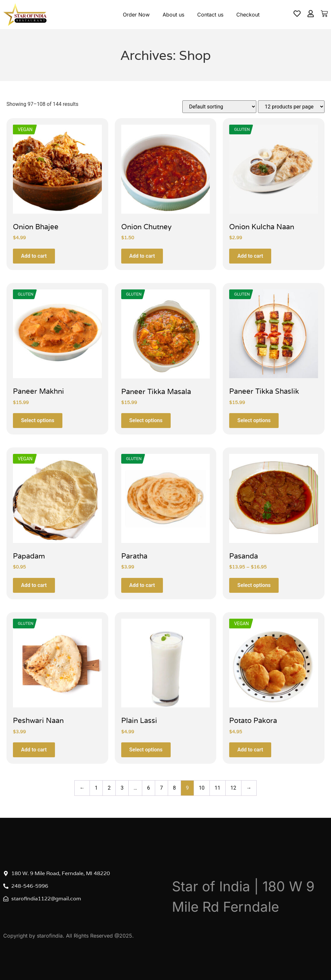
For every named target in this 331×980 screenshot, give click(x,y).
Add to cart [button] (34, 256)
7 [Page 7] (161, 788)
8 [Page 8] (174, 788)
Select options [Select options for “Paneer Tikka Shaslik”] (254, 420)
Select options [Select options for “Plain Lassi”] (146, 750)
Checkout (248, 15)
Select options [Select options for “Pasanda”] (254, 585)
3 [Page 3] (122, 788)
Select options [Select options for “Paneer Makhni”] (38, 420)
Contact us (210, 15)
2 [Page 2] (109, 788)
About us (173, 15)
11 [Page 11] (218, 788)
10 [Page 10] (202, 788)
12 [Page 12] (233, 788)
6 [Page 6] (149, 788)
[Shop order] (219, 107)
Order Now (136, 15)
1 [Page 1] (96, 788)
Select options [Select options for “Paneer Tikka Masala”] (146, 420)
